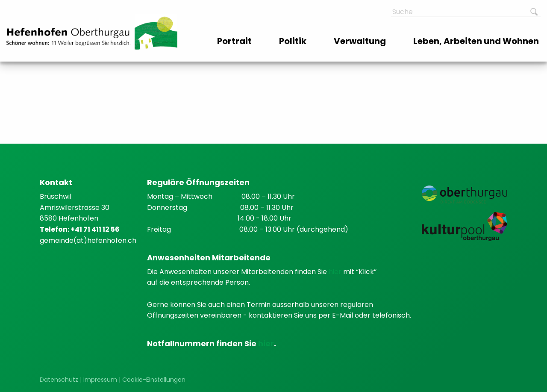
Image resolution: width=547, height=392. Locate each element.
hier (336, 272)
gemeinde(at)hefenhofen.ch (88, 240)
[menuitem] (235, 41)
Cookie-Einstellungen (154, 380)
